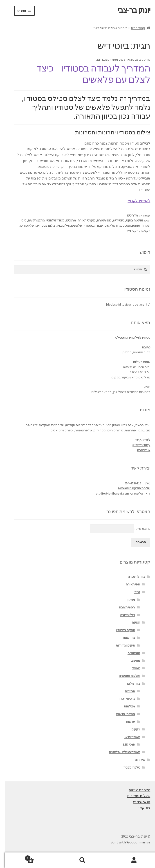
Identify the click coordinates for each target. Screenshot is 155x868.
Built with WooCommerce (126, 842)
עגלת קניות (36, 857)
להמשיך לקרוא (134, 201)
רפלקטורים (23, 226)
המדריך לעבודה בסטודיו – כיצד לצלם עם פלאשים (89, 74)
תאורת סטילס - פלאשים (120, 752)
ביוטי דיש (114, 220)
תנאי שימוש (137, 802)
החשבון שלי (129, 860)
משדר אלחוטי (51, 220)
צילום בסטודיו (41, 226)
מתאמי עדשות (121, 714)
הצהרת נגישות (135, 790)
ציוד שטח (124, 638)
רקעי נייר (128, 231)
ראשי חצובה (122, 607)
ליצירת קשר (138, 440)
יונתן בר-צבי (129, 10)
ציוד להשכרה (132, 577)
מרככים (66, 220)
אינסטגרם (139, 450)
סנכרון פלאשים (110, 226)
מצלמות (125, 706)
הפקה (131, 622)
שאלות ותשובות (134, 796)
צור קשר (139, 808)
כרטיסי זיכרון (122, 699)
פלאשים (72, 226)
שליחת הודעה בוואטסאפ (129, 488)
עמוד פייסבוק (137, 445)
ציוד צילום (129, 684)
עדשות (126, 722)
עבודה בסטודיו (88, 226)
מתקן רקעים (32, 220)
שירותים (135, 760)
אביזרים (125, 691)
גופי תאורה (99, 220)
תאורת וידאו (128, 737)
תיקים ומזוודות (121, 645)
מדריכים (128, 215)
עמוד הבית (133, 28)
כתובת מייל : (116, 529)
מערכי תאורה (82, 220)
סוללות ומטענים (125, 676)
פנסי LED (124, 744)
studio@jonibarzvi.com (108, 493)
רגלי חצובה (123, 615)
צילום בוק (58, 226)
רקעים (131, 729)
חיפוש (78, 860)
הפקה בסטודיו (121, 630)
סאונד (131, 668)
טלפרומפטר (127, 767)
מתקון (126, 600)
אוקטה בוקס (130, 220)
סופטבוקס (128, 226)
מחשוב (131, 661)
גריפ (133, 592)
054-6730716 (128, 483)
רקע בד (140, 231)
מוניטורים (129, 653)
